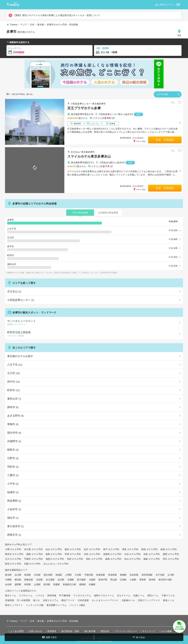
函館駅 (83, 584)
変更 (179, 33)
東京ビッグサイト (14, 605)
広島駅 (123, 580)
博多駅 (143, 580)
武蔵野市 (14, 441)
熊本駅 (152, 580)
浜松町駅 (134, 575)
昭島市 (13, 450)
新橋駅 (123, 575)
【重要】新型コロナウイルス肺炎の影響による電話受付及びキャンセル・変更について (54, 15)
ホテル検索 (165, 631)
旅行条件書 (88, 631)
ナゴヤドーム (26, 596)
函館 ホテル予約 (34, 554)
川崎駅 (8, 580)
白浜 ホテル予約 (132, 554)
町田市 (13, 390)
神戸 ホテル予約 (111, 549)
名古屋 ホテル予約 (33, 549)
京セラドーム (124, 596)
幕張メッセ (169, 600)
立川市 (13, 373)
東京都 (41, 25)
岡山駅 (114, 580)
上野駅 (68, 575)
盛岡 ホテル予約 (171, 554)
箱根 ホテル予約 (54, 554)
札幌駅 (92, 584)
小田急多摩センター (81, 104)
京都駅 (71, 580)
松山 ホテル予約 (132, 559)
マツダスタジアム (82, 596)
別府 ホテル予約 (75, 559)
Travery (14, 25)
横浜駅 (18, 580)
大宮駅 (78, 575)
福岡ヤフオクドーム (104, 596)
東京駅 (8, 575)
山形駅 (37, 584)
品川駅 (18, 575)
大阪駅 (92, 580)
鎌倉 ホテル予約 (152, 559)
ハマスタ (40, 596)
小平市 (13, 484)
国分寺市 (14, 433)
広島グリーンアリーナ (149, 600)
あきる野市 (15, 416)
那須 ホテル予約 (13, 564)
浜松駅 (39, 580)
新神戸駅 (103, 580)
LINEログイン (165, 5)
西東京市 (14, 535)
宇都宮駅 (89, 575)
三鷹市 (13, 475)
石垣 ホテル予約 (92, 554)
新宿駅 (28, 575)
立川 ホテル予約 (13, 559)
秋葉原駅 (101, 575)
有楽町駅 (113, 575)
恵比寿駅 (48, 575)
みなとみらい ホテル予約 (56, 564)
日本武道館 (83, 600)
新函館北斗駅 (70, 584)
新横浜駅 (29, 580)
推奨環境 (50, 631)
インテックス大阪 (35, 605)
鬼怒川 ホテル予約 (55, 559)
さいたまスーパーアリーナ (105, 600)
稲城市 (13, 492)
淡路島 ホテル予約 (112, 554)
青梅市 (13, 424)
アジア (24, 25)
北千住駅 (160, 575)
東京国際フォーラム (57, 605)
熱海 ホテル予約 (149, 549)
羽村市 (13, 467)
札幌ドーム (139, 596)
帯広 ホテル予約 (171, 559)
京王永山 (75, 152)
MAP (138, 114)
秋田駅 (28, 584)
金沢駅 (61, 580)
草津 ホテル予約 (73, 554)
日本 (32, 25)
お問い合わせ (34, 631)
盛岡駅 (18, 584)
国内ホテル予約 (13, 545)
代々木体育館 (24, 600)
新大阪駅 (81, 580)
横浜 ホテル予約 (73, 549)
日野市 (13, 458)
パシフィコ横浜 (77, 605)
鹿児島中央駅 (165, 580)
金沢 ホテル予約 (92, 549)
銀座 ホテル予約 (169, 549)
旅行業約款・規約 (69, 631)
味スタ (37, 600)
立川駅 (171, 575)
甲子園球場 (65, 596)
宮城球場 (9, 600)
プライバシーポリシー (124, 631)
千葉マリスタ (168, 596)
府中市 (13, 382)
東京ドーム (11, 596)
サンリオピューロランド (93, 323)
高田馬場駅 (147, 575)
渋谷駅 (37, 575)
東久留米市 (15, 526)
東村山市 (14, 399)
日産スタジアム (51, 600)
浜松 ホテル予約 (152, 554)
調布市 (13, 407)
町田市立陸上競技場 (93, 334)
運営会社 (104, 631)
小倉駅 (133, 580)
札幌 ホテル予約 (32, 564)
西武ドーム (153, 596)
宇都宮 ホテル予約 (33, 559)
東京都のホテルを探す (20, 356)
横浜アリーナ (68, 600)
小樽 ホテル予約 (13, 549)
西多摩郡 (14, 501)
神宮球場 (52, 596)
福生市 (13, 518)
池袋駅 (59, 575)
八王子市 (15, 365)
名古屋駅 (50, 580)
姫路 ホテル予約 (113, 559)
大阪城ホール (128, 600)
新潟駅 (47, 584)
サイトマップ (147, 631)
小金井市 (14, 509)
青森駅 (57, 584)
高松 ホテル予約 (94, 559)
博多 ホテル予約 (130, 549)
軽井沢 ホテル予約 (14, 554)
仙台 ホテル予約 (54, 549)
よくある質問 (15, 631)
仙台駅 (8, 584)
